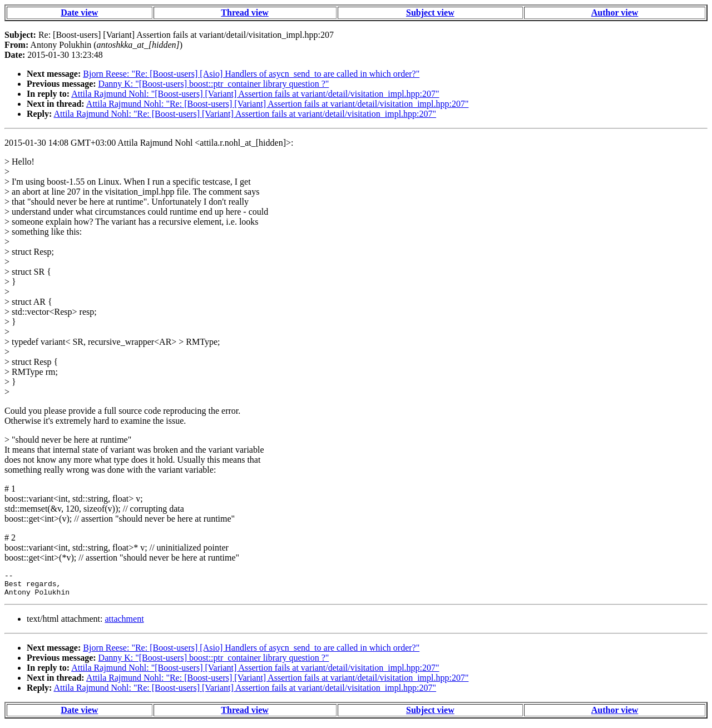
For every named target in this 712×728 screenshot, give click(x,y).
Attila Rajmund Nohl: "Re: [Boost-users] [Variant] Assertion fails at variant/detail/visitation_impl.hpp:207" (278, 104)
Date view (79, 13)
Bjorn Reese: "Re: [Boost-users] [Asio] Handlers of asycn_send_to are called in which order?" (251, 74)
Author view (615, 13)
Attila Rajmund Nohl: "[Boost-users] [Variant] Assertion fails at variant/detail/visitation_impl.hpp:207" (255, 94)
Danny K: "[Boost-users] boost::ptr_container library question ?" (214, 84)
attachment (124, 624)
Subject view (430, 13)
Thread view (244, 13)
